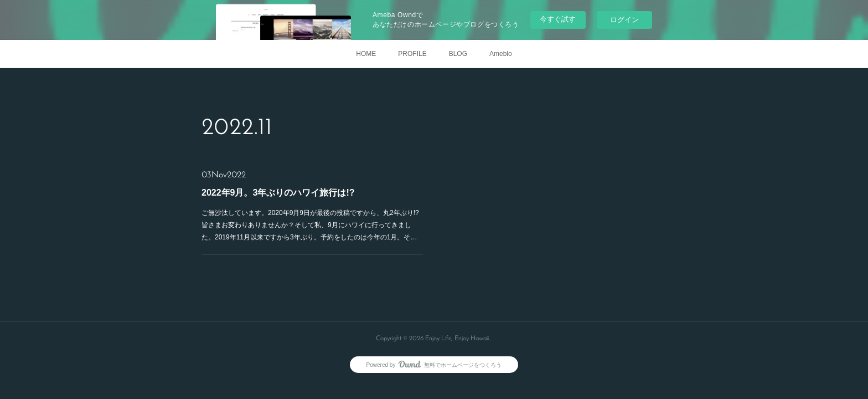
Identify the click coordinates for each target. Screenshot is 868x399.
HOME (366, 54)
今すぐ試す (558, 19)
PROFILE (412, 54)
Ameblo (501, 54)
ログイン (624, 20)
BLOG (458, 54)
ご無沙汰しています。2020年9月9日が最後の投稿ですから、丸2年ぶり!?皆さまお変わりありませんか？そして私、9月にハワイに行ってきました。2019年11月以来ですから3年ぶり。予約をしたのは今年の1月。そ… (310, 225)
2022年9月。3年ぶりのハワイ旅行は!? (278, 193)
